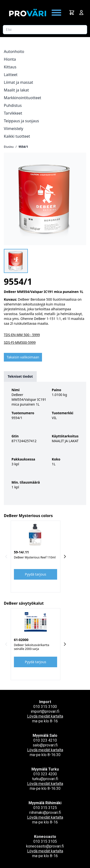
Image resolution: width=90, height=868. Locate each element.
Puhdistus (13, 105)
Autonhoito (14, 52)
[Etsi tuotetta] (45, 30)
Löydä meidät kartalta (45, 716)
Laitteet (11, 75)
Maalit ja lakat (16, 90)
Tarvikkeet (13, 113)
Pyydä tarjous (36, 574)
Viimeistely (14, 129)
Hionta (10, 59)
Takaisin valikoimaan (23, 357)
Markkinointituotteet (23, 98)
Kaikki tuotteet (17, 136)
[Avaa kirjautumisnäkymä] (81, 13)
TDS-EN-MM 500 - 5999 (22, 335)
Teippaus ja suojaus (21, 121)
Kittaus (10, 67)
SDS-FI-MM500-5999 (20, 342)
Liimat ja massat (18, 82)
